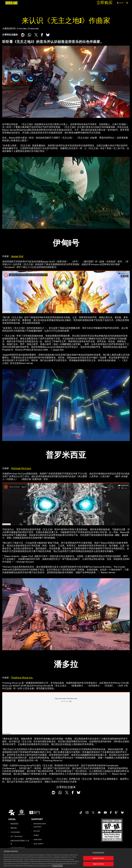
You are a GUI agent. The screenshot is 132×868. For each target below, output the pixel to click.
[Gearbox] (22, 813)
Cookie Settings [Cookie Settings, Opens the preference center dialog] (98, 852)
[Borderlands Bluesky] (122, 813)
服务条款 (14, 828)
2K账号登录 (38, 840)
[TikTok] (81, 813)
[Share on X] (36, 35)
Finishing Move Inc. (22, 677)
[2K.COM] (12, 813)
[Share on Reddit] (23, 35)
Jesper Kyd (17, 256)
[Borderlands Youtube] (105, 813)
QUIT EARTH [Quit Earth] (38, 844)
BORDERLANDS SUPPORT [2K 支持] (40, 825)
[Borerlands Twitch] (116, 813)
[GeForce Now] (34, 813)
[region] (66, 858)
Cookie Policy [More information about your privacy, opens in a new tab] (58, 866)
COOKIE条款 (15, 832)
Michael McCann (21, 468)
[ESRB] (112, 830)
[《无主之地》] (12, 3)
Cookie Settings (18, 848)
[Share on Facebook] (42, 35)
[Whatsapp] (29, 35)
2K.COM (37, 831)
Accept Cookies (98, 858)
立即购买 (105, 3)
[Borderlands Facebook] (111, 813)
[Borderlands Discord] (99, 813)
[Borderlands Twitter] (93, 813)
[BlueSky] (48, 35)
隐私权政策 (14, 824)
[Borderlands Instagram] (87, 813)
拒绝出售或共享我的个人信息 (20, 842)
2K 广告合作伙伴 (16, 836)
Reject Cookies (98, 864)
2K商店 (36, 835)
